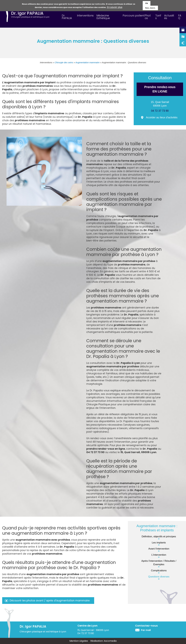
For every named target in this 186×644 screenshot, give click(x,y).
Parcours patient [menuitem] (134, 15)
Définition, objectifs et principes (159, 536)
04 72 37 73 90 (160, 111)
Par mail (146, 630)
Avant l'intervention (159, 549)
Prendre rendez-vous (160, 89)
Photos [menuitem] (148, 17)
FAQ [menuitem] (180, 17)
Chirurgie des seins (64, 63)
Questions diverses (159, 577)
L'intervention (159, 555)
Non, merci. (150, 8)
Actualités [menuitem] (169, 17)
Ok (147, 3)
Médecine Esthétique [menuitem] (103, 17)
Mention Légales (79, 641)
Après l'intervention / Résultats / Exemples (159, 563)
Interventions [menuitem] (85, 15)
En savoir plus (115, 7)
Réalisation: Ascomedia (103, 641)
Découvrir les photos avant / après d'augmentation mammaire (50, 601)
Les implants (159, 543)
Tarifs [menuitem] (158, 17)
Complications (159, 570)
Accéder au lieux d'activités (162, 117)
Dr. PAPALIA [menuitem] (67, 17)
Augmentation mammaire (87, 63)
